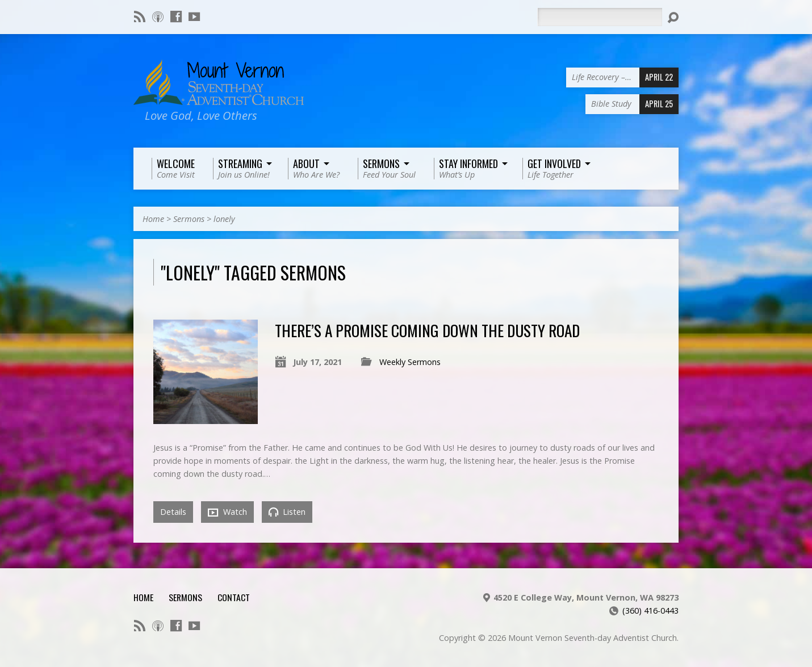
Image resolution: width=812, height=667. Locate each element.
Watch (227, 512)
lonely (224, 219)
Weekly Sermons (410, 362)
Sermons (189, 219)
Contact (234, 597)
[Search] (600, 17)
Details (173, 512)
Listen (287, 512)
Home (153, 219)
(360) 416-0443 (650, 611)
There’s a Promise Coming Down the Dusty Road (427, 330)
